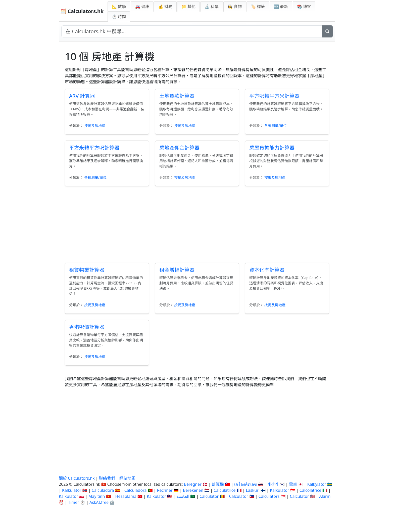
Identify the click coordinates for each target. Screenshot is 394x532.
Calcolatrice (310, 490)
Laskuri (253, 490)
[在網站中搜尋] (192, 31)
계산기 (273, 484)
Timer (74, 502)
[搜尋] (327, 31)
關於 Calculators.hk (77, 478)
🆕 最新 (281, 7)
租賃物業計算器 (87, 270)
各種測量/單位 (276, 126)
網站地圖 (127, 478)
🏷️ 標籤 (258, 7)
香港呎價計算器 (87, 327)
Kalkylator (317, 484)
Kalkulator (72, 490)
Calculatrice (225, 490)
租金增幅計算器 (177, 270)
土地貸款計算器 (177, 96)
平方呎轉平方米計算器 (274, 96)
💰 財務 (165, 7)
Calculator (209, 496)
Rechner (165, 490)
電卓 (293, 484)
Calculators (269, 496)
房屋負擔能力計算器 (272, 148)
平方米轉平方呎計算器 (94, 148)
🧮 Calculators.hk (82, 11)
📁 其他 (188, 7)
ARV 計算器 (82, 96)
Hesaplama (126, 496)
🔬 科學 (212, 7)
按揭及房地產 (95, 126)
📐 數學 (119, 7)
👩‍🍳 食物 (235, 7)
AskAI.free (99, 502)
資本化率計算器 (267, 270)
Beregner (193, 484)
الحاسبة (183, 496)
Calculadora (103, 490)
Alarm (325, 496)
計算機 (218, 484)
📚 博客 (304, 7)
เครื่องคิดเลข (245, 484)
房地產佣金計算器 (179, 148)
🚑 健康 (142, 7)
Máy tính (97, 496)
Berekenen (193, 490)
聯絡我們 (107, 478)
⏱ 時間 (119, 17)
